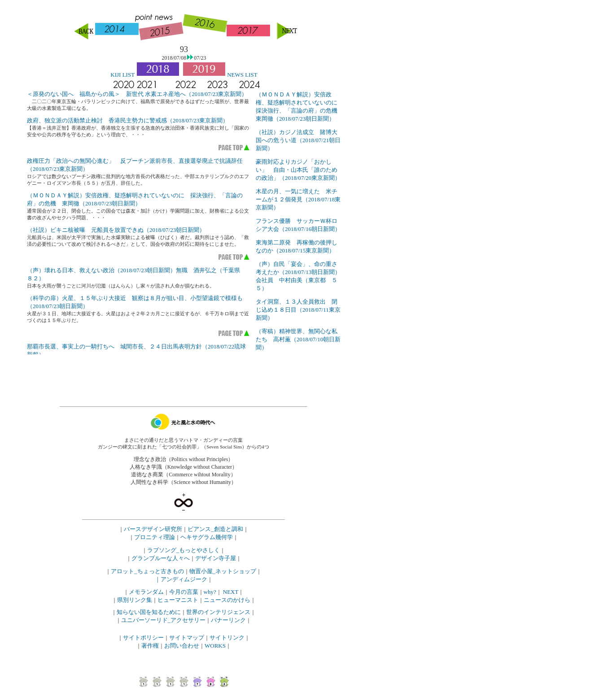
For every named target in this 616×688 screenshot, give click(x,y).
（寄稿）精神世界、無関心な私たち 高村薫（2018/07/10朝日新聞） (298, 339)
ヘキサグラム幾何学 (207, 537)
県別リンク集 (135, 600)
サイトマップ (187, 638)
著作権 (150, 646)
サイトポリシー (143, 638)
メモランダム (146, 592)
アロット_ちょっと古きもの (147, 571)
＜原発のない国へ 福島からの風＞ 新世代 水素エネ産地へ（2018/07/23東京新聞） (137, 94)
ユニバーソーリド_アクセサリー (164, 620)
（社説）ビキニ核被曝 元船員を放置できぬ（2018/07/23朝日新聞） (116, 230)
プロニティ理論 (155, 537)
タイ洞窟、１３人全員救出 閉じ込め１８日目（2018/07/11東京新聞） (298, 310)
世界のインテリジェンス (218, 612)
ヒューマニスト (178, 600)
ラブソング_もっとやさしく (184, 550)
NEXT (231, 592)
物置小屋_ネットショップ (223, 571)
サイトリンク (227, 638)
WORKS (215, 646)
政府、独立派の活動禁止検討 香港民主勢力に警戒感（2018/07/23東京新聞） (128, 120)
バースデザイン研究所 (153, 529)
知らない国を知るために (149, 612)
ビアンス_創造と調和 (215, 529)
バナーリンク (228, 620)
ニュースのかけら (227, 600)
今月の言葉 (184, 592)
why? (210, 592)
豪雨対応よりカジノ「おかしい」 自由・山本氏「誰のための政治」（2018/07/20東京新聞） (298, 170)
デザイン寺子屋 (216, 558)
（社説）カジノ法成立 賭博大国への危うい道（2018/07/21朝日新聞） (298, 140)
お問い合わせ (182, 646)
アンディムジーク (184, 579)
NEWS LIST (242, 75)
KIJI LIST (122, 75)
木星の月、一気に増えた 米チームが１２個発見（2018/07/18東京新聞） (298, 199)
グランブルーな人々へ (161, 558)
